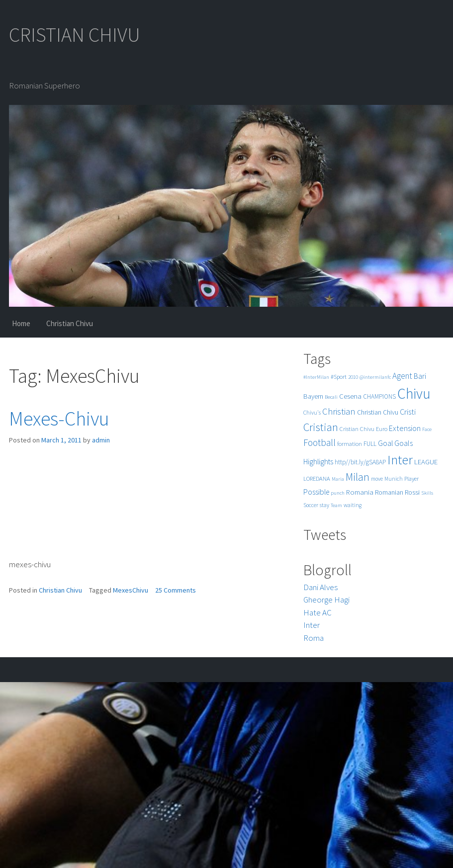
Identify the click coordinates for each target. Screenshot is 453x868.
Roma (314, 638)
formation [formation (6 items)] (350, 444)
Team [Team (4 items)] (336, 505)
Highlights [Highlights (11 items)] (318, 462)
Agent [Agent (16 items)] (402, 376)
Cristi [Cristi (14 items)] (408, 412)
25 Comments (176, 590)
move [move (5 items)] (377, 479)
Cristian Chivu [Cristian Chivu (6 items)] (357, 429)
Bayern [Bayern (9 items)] (313, 396)
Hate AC (317, 612)
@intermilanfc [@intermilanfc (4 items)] (375, 377)
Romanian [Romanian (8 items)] (389, 492)
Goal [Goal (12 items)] (385, 443)
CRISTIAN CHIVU (75, 35)
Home (21, 323)
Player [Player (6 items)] (411, 478)
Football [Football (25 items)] (319, 442)
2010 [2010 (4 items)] (353, 377)
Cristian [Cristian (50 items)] (321, 427)
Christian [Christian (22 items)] (339, 411)
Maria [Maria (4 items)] (338, 479)
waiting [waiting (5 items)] (353, 505)
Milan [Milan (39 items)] (358, 477)
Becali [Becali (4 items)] (331, 397)
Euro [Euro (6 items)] (382, 429)
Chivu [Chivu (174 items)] (414, 393)
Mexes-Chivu (59, 419)
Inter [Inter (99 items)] (400, 460)
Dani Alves (320, 587)
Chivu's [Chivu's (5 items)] (312, 413)
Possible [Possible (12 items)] (316, 492)
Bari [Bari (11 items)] (420, 376)
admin (101, 440)
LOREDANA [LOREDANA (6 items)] (317, 478)
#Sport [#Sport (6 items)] (339, 377)
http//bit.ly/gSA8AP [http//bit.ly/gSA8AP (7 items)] (360, 462)
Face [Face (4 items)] (427, 429)
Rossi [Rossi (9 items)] (412, 492)
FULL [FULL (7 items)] (370, 444)
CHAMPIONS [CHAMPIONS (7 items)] (379, 396)
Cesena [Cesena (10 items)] (350, 396)
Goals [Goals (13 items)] (404, 443)
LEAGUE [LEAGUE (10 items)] (426, 462)
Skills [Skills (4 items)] (427, 493)
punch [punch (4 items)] (338, 493)
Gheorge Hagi (326, 600)
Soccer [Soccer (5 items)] (311, 505)
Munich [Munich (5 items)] (394, 479)
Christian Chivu (70, 323)
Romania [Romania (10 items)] (360, 492)
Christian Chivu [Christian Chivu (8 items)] (378, 412)
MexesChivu (131, 590)
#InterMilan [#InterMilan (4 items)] (316, 377)
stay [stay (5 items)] (324, 505)
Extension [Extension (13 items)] (405, 428)
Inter (312, 625)
